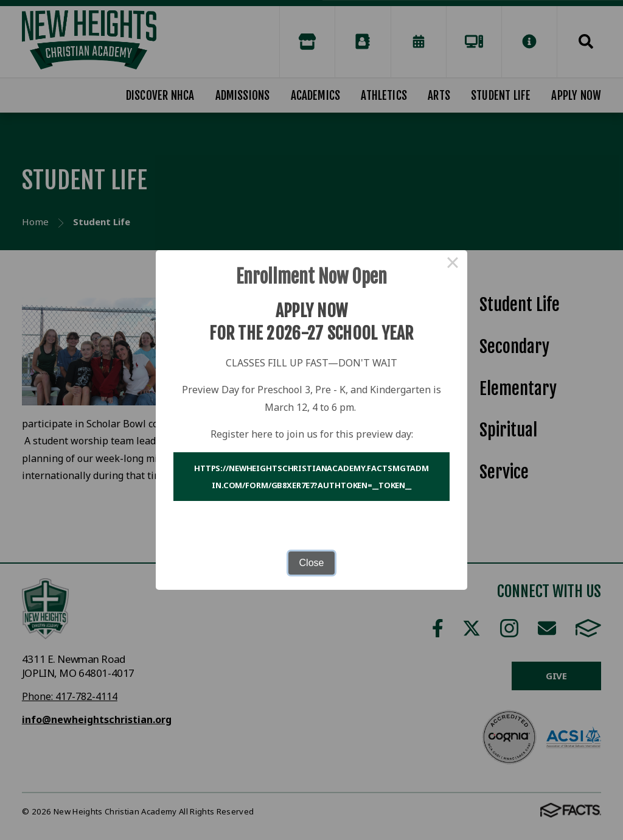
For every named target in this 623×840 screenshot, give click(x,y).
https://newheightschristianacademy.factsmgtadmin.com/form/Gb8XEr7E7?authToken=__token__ (311, 477)
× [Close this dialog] (453, 265)
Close (312, 563)
